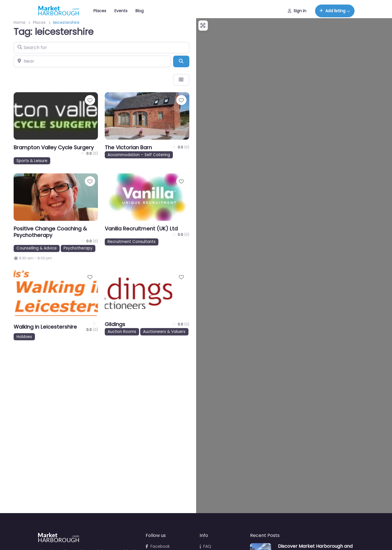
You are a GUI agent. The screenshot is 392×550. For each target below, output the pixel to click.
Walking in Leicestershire (45, 327)
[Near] (92, 61)
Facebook (158, 546)
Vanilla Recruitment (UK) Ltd (141, 229)
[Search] (181, 61)
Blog (140, 11)
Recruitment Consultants (132, 242)
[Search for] (101, 48)
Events (121, 11)
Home (20, 22)
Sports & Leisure (32, 161)
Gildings (115, 324)
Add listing (332, 11)
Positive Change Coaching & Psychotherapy (50, 232)
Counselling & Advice (37, 248)
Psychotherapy (78, 248)
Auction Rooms (122, 332)
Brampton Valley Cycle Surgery (54, 147)
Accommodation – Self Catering (139, 155)
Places (100, 11)
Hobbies (24, 337)
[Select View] (181, 80)
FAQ (205, 546)
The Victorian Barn (128, 147)
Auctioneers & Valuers (164, 332)
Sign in (297, 11)
